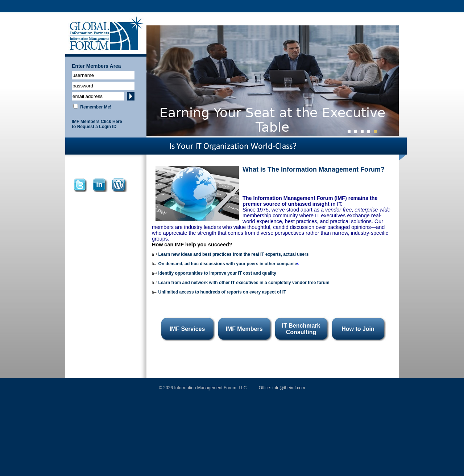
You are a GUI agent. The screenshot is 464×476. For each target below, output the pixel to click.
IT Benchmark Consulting (301, 329)
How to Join (358, 329)
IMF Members (244, 329)
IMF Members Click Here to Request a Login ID (97, 124)
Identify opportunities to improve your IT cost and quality (217, 273)
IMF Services (187, 329)
